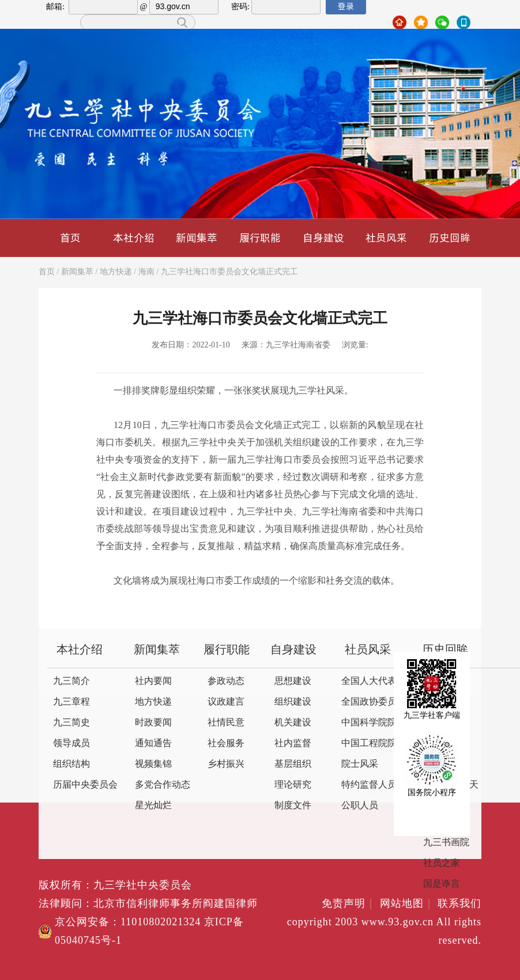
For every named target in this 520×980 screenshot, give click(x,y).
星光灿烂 (153, 806)
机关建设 (293, 723)
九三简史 (71, 723)
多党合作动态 (163, 785)
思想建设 (293, 681)
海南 (146, 272)
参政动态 (226, 681)
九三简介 (71, 681)
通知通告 (153, 743)
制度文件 (293, 806)
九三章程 (71, 702)
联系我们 (459, 904)
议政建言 (226, 702)
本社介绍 (134, 238)
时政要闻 (153, 723)
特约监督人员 (369, 785)
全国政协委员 (369, 702)
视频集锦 (153, 764)
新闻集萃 (197, 238)
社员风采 (386, 238)
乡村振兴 (226, 764)
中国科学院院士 (374, 723)
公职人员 (360, 806)
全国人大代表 (369, 681)
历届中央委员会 (85, 785)
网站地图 (407, 904)
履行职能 (260, 238)
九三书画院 (446, 843)
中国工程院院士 (374, 743)
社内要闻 (153, 681)
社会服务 (226, 743)
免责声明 (349, 904)
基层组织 (293, 764)
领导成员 (71, 743)
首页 (70, 238)
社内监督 (293, 743)
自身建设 (323, 238)
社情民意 (226, 723)
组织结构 (71, 764)
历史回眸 (450, 238)
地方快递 (116, 272)
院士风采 (360, 764)
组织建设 (293, 702)
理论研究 (293, 785)
